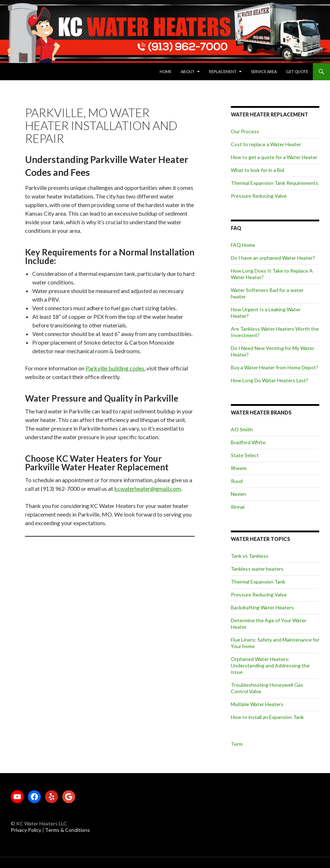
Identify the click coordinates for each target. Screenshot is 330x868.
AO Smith (242, 429)
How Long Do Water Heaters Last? (270, 380)
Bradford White (248, 442)
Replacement (223, 71)
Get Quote (297, 71)
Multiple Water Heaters (257, 704)
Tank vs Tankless (250, 556)
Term (237, 744)
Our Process (245, 131)
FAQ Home (243, 245)
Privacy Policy (26, 830)
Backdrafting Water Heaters (262, 607)
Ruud (237, 481)
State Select (245, 455)
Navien (239, 494)
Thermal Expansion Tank (258, 582)
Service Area (264, 71)
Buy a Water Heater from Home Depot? (275, 367)
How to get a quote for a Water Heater (274, 157)
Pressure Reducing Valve (259, 196)
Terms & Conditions (67, 830)
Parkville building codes (115, 368)
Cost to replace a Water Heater (266, 144)
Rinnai (238, 507)
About (188, 71)
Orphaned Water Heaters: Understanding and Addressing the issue (270, 665)
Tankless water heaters (257, 569)
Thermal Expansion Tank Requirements (275, 183)
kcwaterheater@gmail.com (147, 488)
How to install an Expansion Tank (267, 717)
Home (166, 71)
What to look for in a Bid (258, 170)
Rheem (239, 468)
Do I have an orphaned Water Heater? (273, 258)
